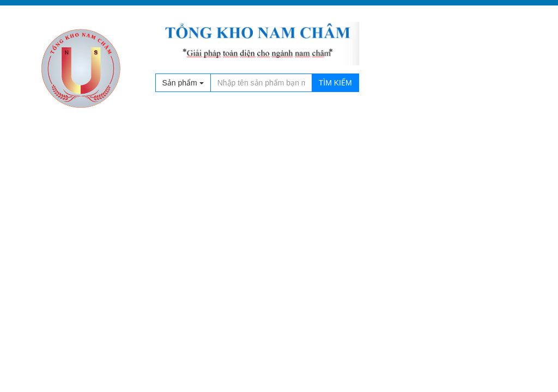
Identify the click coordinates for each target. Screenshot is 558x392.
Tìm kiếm (335, 83)
